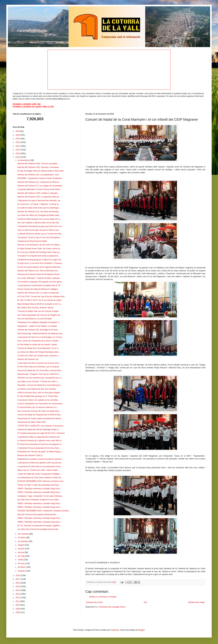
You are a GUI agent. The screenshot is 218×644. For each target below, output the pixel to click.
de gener (22, 571)
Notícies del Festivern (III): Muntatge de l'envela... (38, 330)
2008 (18, 612)
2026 (18, 131)
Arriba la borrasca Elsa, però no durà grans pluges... (39, 393)
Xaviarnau (115, 630)
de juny (21, 552)
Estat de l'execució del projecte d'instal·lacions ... (38, 515)
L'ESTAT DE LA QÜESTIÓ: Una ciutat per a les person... (41, 426)
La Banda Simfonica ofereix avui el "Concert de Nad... (40, 234)
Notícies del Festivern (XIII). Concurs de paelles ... (38, 164)
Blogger (141, 630)
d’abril (21, 560)
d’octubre (22, 538)
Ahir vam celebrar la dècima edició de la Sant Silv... (39, 223)
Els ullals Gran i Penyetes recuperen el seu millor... (39, 500)
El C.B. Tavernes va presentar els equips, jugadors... (39, 526)
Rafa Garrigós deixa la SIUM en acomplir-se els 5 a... (40, 304)
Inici (145, 602)
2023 (18, 142)
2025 (18, 135)
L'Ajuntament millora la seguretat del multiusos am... (39, 437)
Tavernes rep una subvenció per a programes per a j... (40, 378)
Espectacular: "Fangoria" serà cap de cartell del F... (39, 374)
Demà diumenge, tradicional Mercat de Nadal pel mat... (41, 334)
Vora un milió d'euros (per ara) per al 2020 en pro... (39, 230)
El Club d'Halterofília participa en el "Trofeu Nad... (38, 396)
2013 (18, 594)
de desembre (24, 160)
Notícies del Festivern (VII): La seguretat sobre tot (38, 197)
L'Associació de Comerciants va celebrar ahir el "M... (39, 286)
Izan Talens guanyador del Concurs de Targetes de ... (40, 315)
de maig (21, 556)
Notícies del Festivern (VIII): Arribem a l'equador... (38, 193)
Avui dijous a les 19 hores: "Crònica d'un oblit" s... (38, 382)
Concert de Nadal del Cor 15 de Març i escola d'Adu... (40, 370)
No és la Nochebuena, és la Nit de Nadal (35, 319)
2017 (18, 579)
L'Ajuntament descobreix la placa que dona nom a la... (40, 226)
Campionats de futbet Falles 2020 (32, 422)
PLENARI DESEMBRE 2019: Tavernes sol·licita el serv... (41, 481)
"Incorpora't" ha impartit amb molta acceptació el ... (39, 256)
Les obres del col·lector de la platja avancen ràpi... (38, 529)
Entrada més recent (94, 602)
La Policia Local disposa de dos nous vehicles (37, 389)
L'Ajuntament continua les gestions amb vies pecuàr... (40, 463)
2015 (18, 587)
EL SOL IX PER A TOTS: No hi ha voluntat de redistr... (40, 300)
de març (22, 563)
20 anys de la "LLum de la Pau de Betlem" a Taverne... (40, 263)
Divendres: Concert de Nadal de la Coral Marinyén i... (40, 385)
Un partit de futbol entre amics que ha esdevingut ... (39, 208)
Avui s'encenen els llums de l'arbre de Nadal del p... (39, 411)
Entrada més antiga (196, 602)
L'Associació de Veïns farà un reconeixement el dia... (40, 466)
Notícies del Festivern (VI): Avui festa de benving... (39, 212)
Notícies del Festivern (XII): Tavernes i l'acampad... (39, 167)
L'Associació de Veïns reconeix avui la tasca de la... (39, 363)
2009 (18, 609)
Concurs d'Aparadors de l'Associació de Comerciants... (40, 404)
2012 (18, 598)
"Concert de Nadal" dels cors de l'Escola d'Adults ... (39, 311)
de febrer (22, 567)
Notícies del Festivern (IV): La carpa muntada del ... (39, 293)
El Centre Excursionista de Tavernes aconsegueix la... (40, 444)
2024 (18, 139)
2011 (18, 601)
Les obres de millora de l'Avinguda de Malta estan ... (39, 215)
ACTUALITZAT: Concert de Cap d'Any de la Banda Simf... (42, 297)
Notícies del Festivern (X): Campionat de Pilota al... (39, 182)
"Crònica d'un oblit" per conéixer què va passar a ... (39, 356)
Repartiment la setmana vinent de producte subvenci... (40, 459)
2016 (18, 583)
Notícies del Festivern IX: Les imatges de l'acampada (40, 186)
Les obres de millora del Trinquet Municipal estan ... (39, 352)
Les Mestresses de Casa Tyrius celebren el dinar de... (40, 478)
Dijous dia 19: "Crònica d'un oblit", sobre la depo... (38, 470)
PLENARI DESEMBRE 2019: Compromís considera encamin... (44, 511)
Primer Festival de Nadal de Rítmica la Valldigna (38, 289)
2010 (18, 605)
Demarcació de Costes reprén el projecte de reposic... (40, 418)
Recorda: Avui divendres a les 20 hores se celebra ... (40, 245)
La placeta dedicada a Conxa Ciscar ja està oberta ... (40, 189)
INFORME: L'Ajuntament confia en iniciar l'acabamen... (41, 178)
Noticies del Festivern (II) (28, 359)
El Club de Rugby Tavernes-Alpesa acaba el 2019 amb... (41, 171)
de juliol (21, 549)
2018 (18, 575)
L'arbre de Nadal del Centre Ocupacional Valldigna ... (40, 474)
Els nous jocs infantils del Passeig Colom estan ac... (39, 252)
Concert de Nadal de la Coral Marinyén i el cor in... (39, 348)
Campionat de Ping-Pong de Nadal (32, 241)
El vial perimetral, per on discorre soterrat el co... (38, 407)
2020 (18, 153)
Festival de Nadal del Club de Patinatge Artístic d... (39, 430)
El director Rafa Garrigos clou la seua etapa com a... (39, 219)
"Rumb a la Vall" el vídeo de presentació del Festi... (39, 485)
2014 (18, 590)
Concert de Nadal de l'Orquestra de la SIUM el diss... (40, 415)
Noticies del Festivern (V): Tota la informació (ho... (38, 271)
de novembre (24, 534)
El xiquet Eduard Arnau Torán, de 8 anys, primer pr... (39, 249)
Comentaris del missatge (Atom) (112, 607)
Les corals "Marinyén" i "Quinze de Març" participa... (39, 278)
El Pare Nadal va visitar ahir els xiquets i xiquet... (38, 345)
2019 (18, 157)
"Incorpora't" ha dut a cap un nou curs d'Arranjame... (39, 238)
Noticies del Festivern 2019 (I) (30, 455)
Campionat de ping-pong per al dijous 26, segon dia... (40, 260)
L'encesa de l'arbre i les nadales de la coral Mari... (38, 400)
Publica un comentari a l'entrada (103, 597)
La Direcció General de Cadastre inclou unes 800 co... (40, 441)
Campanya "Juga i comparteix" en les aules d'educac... (40, 496)
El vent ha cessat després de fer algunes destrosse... (40, 267)
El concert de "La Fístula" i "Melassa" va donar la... (39, 204)
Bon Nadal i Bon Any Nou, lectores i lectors (35, 308)
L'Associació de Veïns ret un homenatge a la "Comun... (41, 337)
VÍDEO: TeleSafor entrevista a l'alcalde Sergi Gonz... (39, 489)
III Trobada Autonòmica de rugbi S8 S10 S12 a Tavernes (41, 433)
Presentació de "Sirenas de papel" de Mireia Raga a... (40, 452)
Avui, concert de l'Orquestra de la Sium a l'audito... (39, 341)
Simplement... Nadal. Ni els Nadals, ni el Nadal (37, 326)
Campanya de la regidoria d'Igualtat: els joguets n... (39, 322)
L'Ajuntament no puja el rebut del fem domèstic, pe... (39, 201)
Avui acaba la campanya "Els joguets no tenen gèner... (40, 282)
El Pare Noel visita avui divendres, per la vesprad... (39, 367)
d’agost (21, 545)
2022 (18, 146)
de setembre (23, 541)
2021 (18, 150)
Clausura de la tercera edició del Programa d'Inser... (39, 274)
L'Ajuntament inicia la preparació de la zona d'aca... (39, 448)
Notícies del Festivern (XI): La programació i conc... (39, 175)
